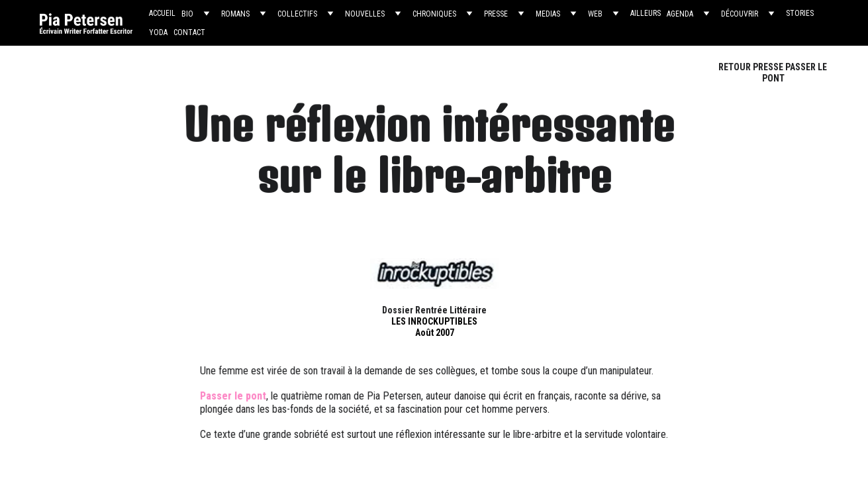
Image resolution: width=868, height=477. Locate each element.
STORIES (800, 13)
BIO (187, 14)
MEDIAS (548, 14)
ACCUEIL (162, 13)
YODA (158, 32)
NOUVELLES (365, 14)
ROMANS (235, 14)
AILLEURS (646, 13)
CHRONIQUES (434, 14)
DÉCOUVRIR (740, 14)
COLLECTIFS (297, 14)
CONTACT (189, 32)
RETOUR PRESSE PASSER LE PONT (773, 73)
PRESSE (496, 14)
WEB (595, 14)
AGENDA (680, 14)
